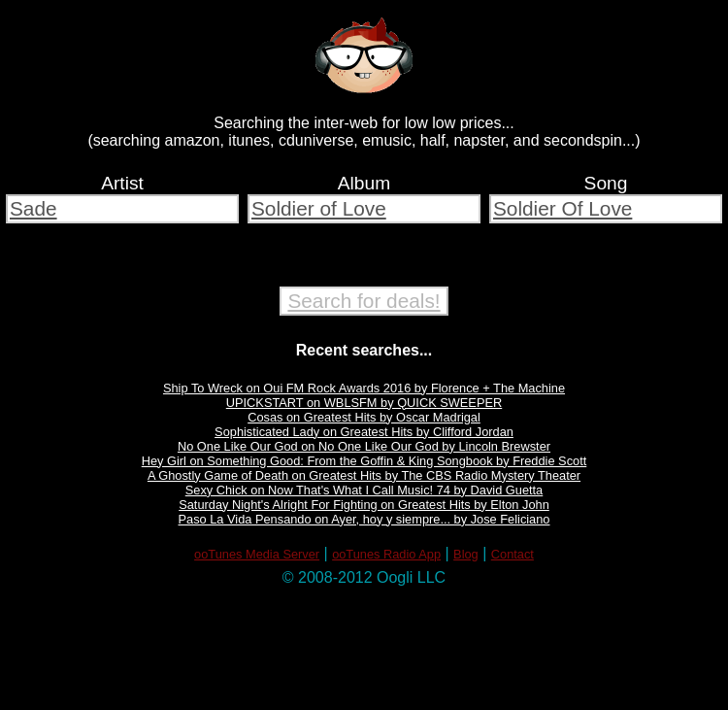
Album (364, 183)
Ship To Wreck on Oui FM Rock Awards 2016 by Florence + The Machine (364, 388)
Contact (513, 554)
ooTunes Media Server (257, 554)
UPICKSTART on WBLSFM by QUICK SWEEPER (364, 403)
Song (606, 183)
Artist (122, 183)
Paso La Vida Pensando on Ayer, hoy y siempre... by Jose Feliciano (364, 519)
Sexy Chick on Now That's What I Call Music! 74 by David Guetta (364, 490)
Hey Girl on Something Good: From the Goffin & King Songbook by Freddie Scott (364, 461)
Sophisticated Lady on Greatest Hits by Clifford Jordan (364, 432)
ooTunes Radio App (386, 554)
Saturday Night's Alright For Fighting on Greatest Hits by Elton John (364, 505)
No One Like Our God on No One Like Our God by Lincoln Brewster (364, 446)
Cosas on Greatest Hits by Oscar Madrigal (364, 417)
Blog (466, 554)
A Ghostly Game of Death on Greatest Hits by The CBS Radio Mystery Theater (364, 475)
